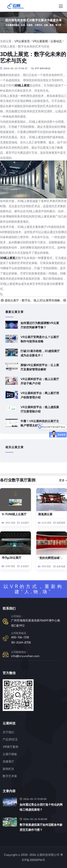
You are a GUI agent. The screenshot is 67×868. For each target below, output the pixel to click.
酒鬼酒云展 (45, 514)
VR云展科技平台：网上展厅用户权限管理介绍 (40, 395)
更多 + (63, 480)
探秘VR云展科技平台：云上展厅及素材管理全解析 (40, 367)
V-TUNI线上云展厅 (14, 514)
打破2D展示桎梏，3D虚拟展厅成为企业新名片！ (40, 353)
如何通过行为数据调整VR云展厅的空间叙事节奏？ (40, 325)
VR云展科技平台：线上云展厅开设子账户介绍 (40, 381)
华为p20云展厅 (12, 558)
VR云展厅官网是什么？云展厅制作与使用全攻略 (40, 339)
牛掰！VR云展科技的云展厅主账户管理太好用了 (40, 423)
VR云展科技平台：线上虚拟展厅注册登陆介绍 (40, 409)
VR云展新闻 (40, 41)
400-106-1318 (20, 637)
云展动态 (56, 41)
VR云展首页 (22, 41)
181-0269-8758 (21, 642)
